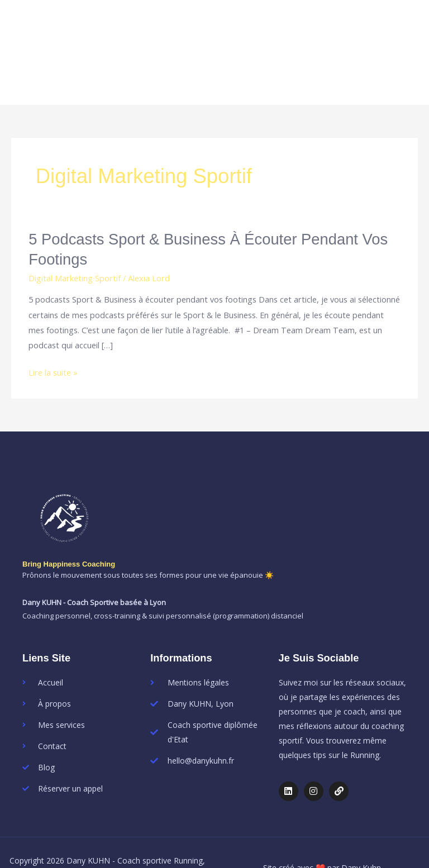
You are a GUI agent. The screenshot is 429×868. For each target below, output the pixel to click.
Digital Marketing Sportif (75, 278)
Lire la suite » (53, 371)
